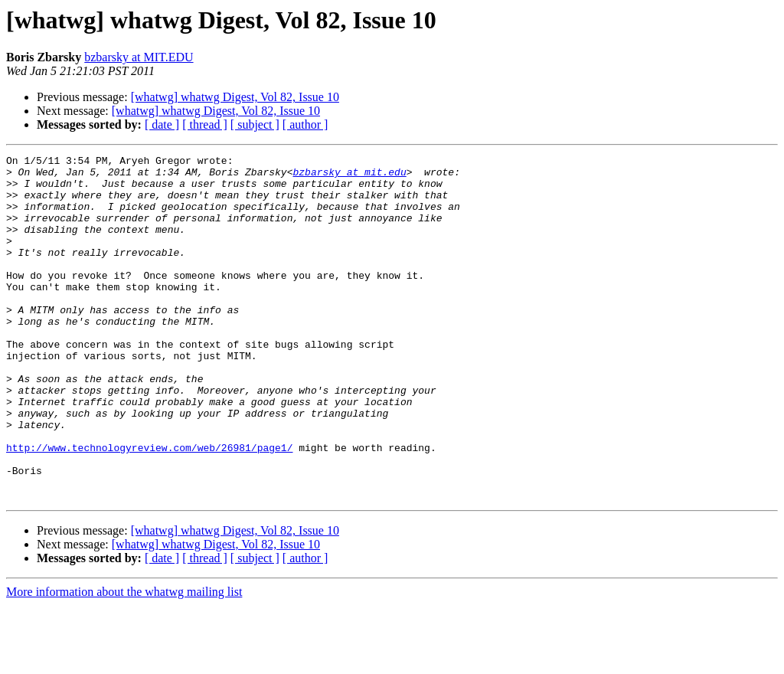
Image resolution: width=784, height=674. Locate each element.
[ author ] (305, 124)
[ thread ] (205, 124)
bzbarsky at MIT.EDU (139, 57)
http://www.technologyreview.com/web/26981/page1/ (149, 507)
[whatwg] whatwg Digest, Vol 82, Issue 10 (235, 97)
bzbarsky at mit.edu (349, 176)
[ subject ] (255, 124)
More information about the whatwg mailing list (124, 661)
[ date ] (162, 124)
